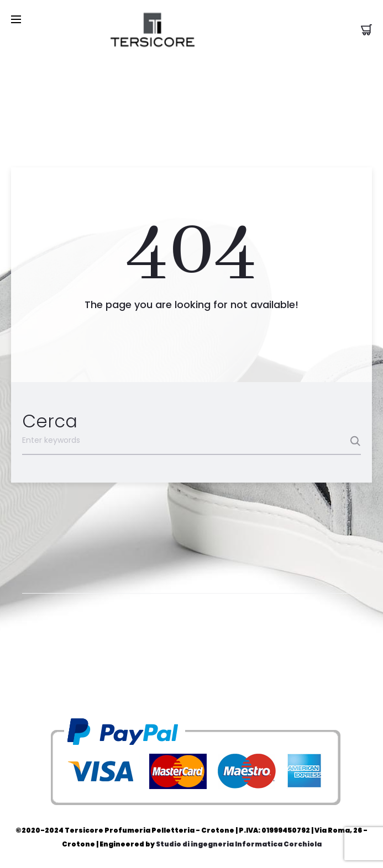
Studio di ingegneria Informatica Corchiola (239, 844)
